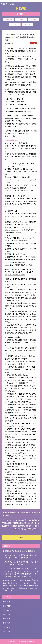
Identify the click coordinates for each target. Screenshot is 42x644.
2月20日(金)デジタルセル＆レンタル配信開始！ (20, 551)
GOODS (33, 20)
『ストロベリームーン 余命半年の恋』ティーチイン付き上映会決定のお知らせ (20, 563)
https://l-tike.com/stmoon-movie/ (18, 180)
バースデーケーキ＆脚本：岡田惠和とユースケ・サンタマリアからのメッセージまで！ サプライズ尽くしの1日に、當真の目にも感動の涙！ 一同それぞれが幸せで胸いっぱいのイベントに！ (21, 572)
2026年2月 (7, 602)
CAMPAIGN (9, 20)
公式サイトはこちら (9, 4)
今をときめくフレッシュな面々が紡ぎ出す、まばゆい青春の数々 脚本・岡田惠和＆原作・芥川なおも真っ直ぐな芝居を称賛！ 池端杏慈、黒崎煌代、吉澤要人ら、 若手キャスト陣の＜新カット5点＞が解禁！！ (20, 524)
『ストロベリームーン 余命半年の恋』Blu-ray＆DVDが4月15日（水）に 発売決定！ (20, 556)
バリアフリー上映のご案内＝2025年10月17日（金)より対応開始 (21, 514)
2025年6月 (7, 627)
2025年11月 (7, 606)
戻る (21, 537)
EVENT (21, 20)
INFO (15, 25)
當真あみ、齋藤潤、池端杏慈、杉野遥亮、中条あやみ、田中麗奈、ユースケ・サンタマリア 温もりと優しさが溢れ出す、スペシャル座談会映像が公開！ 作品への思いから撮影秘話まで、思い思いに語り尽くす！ (20, 586)
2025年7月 (7, 623)
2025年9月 (7, 614)
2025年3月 (7, 631)
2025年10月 (7, 610)
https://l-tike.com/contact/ (15, 275)
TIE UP (27, 25)
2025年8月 (7, 619)
